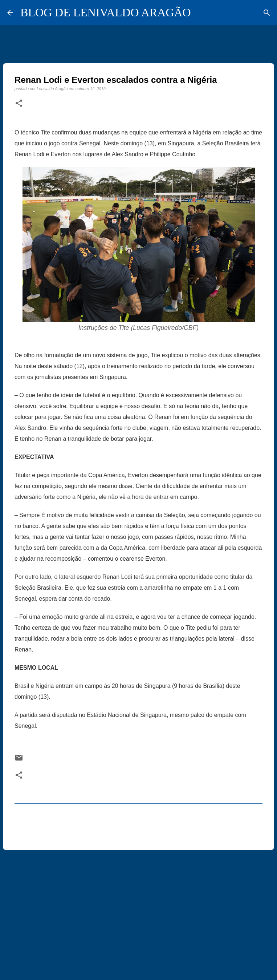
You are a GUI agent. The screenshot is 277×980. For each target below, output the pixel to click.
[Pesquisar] (267, 13)
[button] (19, 104)
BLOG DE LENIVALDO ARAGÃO (106, 12)
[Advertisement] (138, 912)
